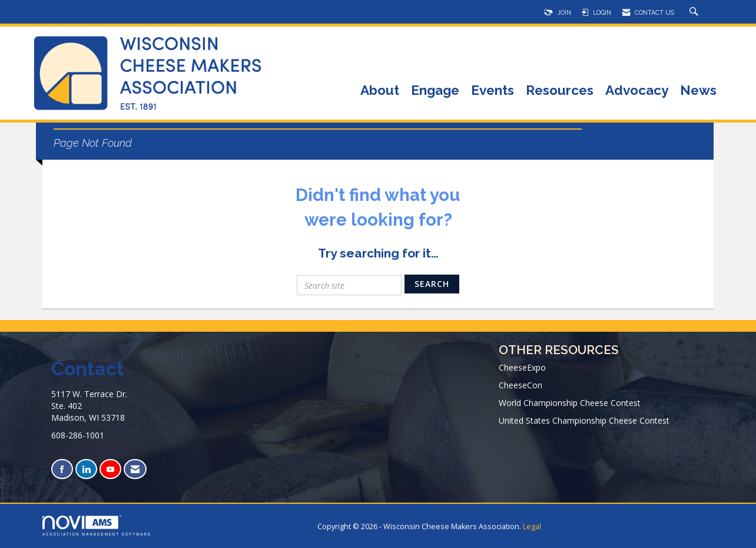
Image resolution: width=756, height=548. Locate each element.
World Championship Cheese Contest (570, 403)
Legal (532, 526)
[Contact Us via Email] (135, 469)
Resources (560, 91)
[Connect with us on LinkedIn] (86, 469)
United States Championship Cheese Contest (584, 420)
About (380, 91)
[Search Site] (695, 12)
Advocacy (637, 91)
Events (493, 91)
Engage (435, 91)
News (698, 91)
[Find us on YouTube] (110, 469)
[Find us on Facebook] (62, 469)
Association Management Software (97, 526)
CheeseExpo (522, 367)
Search (432, 284)
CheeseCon (520, 385)
